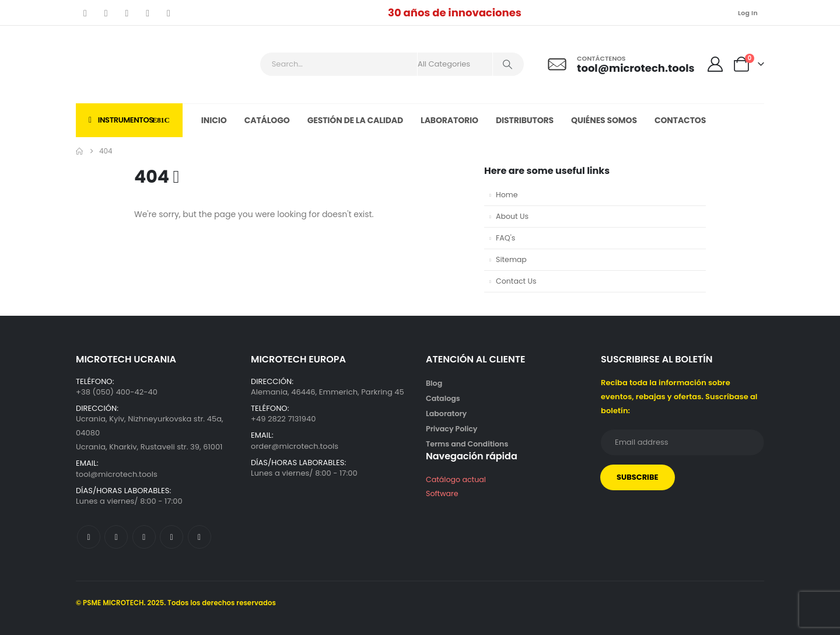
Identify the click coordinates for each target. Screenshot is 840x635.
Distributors (525, 120)
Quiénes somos (604, 120)
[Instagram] (148, 13)
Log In (748, 13)
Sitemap (511, 259)
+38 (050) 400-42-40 (117, 392)
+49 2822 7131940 (283, 419)
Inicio (214, 120)
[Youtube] (127, 13)
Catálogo (267, 120)
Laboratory (446, 414)
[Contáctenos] (620, 64)
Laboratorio (449, 120)
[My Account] (715, 64)
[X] (106, 13)
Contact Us (516, 281)
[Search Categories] (455, 64)
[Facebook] (85, 13)
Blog (434, 383)
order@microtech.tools (295, 446)
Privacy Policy (452, 429)
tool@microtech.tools (117, 474)
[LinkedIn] (169, 13)
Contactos (680, 120)
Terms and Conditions (467, 444)
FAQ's (505, 238)
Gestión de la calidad (355, 120)
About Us (512, 216)
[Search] (508, 64)
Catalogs (443, 398)
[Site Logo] (139, 64)
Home (507, 195)
